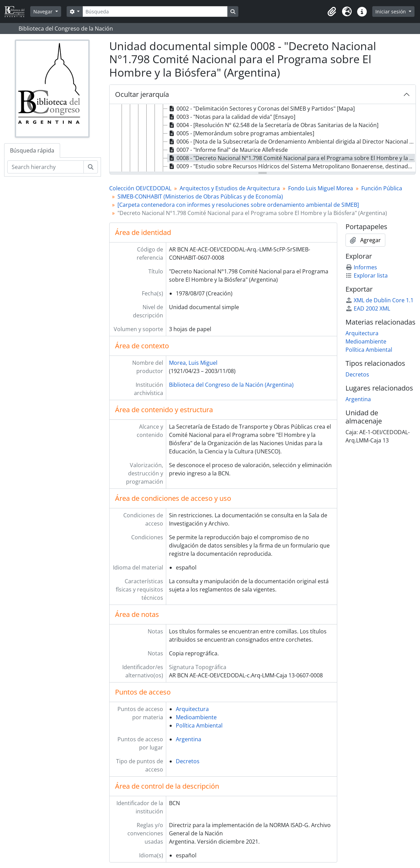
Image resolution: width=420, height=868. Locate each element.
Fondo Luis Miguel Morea (321, 188)
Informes (361, 267)
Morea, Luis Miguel (193, 363)
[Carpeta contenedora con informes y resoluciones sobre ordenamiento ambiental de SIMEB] (238, 205)
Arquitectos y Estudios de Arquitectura (230, 188)
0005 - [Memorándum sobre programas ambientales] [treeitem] (241, 133)
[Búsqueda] (155, 12)
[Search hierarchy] (46, 167)
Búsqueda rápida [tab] (32, 150)
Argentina (189, 739)
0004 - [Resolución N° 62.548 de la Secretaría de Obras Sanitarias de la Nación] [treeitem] (273, 125)
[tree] (263, 138)
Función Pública (382, 188)
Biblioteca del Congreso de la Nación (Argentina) (231, 385)
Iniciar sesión (391, 12)
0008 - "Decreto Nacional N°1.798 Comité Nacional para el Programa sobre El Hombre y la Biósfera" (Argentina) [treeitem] (291, 158)
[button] (332, 12)
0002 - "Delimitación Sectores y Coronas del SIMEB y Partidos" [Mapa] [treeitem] (261, 109)
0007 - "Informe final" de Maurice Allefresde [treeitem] (228, 150)
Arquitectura (192, 709)
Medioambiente (196, 717)
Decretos (188, 761)
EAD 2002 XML (368, 308)
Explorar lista (367, 275)
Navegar (44, 12)
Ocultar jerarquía (142, 94)
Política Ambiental (199, 725)
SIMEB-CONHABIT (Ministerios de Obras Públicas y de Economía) (200, 196)
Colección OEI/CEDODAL (140, 188)
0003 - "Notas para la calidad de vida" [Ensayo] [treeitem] (231, 117)
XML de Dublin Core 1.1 (379, 300)
